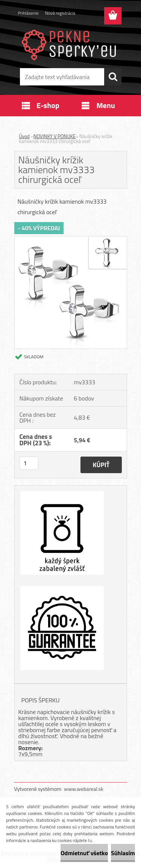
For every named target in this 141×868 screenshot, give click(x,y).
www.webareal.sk (84, 789)
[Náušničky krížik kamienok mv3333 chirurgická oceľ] (71, 239)
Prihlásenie (28, 13)
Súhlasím (123, 853)
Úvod (24, 136)
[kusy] (29, 463)
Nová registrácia (60, 13)
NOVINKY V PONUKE (55, 136)
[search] (113, 77)
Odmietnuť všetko (84, 853)
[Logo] (70, 44)
